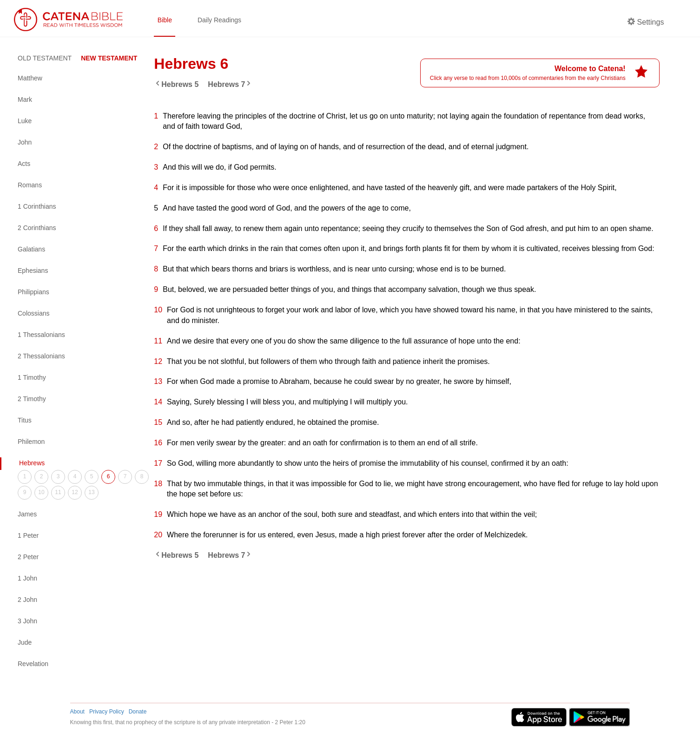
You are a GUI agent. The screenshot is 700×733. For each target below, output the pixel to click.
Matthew (30, 78)
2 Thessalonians (41, 356)
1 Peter (28, 535)
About (77, 712)
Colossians (33, 313)
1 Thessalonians (41, 335)
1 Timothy (32, 377)
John (25, 142)
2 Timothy (32, 399)
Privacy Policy (107, 712)
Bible (165, 20)
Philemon (31, 442)
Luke (25, 121)
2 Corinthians (37, 228)
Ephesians (33, 271)
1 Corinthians (37, 206)
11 (58, 492)
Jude (25, 642)
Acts (24, 164)
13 (91, 492)
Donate (138, 712)
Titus (25, 420)
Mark (25, 99)
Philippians (33, 292)
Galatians (31, 249)
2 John (27, 600)
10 (41, 492)
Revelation (33, 664)
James (27, 514)
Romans (30, 185)
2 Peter (28, 557)
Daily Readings (219, 20)
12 (75, 492)
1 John (27, 578)
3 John (27, 621)
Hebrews (32, 463)
